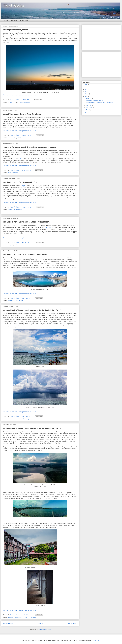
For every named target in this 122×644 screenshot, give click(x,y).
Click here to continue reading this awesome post (19, 95)
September (89, 108)
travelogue (26, 102)
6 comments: (26, 298)
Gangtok (23, 186)
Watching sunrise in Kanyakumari (15, 30)
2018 (86, 92)
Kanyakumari (12, 102)
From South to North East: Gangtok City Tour (20, 182)
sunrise (19, 102)
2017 (86, 94)
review (10, 173)
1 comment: (26, 99)
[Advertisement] (101, 37)
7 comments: (26, 615)
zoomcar (15, 173)
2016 (86, 96)
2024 (86, 87)
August (88, 110)
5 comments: (26, 416)
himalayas (11, 301)
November (89, 105)
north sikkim (18, 210)
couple (17, 617)
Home (6, 21)
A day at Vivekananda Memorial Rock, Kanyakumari (22, 114)
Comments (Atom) (45, 630)
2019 (86, 89)
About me (14, 21)
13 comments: (27, 170)
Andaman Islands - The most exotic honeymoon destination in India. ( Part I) (32, 428)
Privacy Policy (24, 21)
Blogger (97, 640)
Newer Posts (8, 623)
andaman (11, 419)
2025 (86, 85)
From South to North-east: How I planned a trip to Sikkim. (25, 254)
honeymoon (19, 419)
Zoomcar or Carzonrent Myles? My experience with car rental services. (29, 147)
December (89, 98)
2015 (86, 113)
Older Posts (73, 623)
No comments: (27, 135)
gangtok (10, 210)
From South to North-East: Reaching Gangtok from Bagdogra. (26, 222)
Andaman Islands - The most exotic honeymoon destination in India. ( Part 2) (32, 310)
